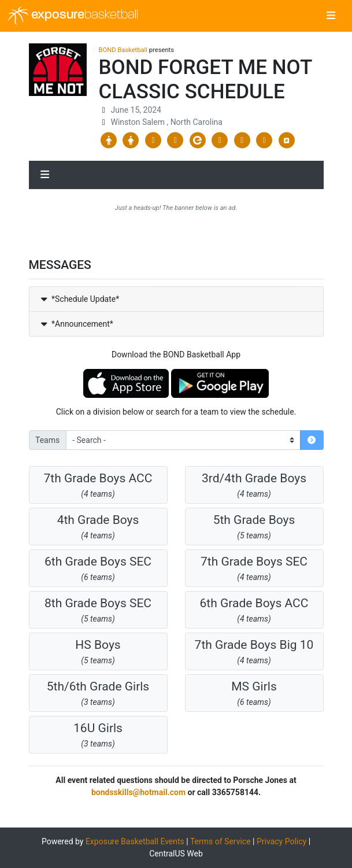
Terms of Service (221, 841)
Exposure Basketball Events (135, 841)
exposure (73, 16)
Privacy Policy (281, 841)
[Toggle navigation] (331, 16)
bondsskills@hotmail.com (138, 792)
